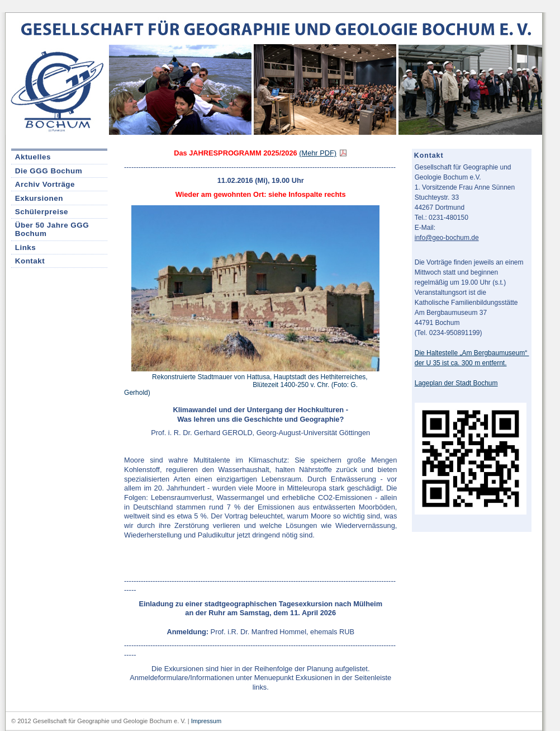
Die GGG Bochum (49, 171)
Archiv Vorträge (45, 184)
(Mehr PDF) (318, 153)
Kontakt (30, 261)
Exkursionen (39, 198)
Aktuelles (33, 157)
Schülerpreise (42, 212)
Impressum (206, 721)
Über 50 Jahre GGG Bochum (52, 229)
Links (26, 247)
